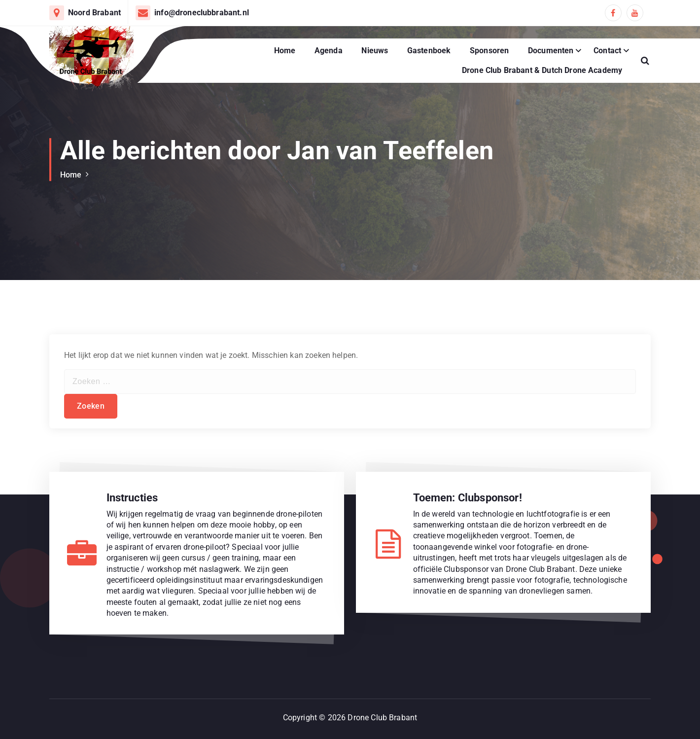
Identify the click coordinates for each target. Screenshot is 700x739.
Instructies (132, 498)
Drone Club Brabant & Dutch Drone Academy (542, 70)
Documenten (551, 51)
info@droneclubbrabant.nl (202, 13)
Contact (607, 51)
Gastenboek (429, 51)
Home (285, 51)
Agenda (329, 51)
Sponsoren (489, 51)
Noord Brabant (94, 13)
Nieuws (375, 51)
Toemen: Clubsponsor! (468, 498)
